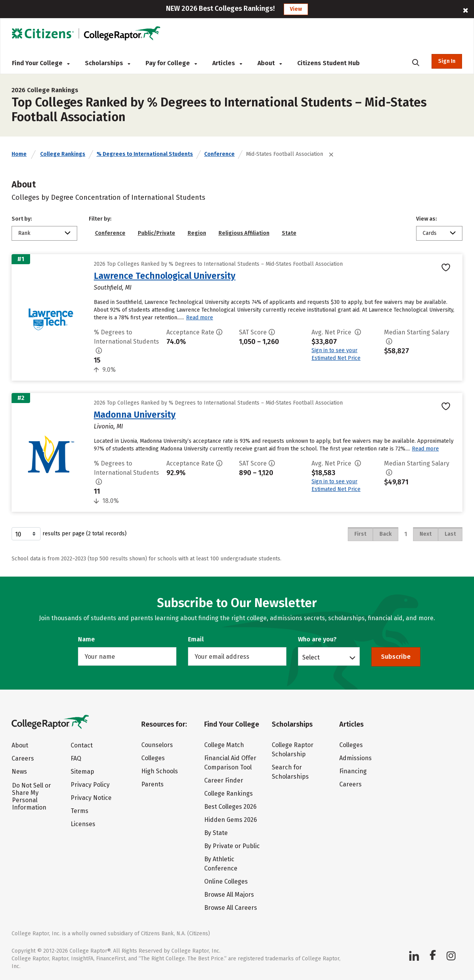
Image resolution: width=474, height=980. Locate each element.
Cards (430, 233)
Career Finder (224, 780)
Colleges (153, 758)
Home (19, 154)
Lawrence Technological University (165, 276)
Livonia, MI (108, 426)
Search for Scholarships (290, 772)
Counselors (157, 745)
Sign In (447, 61)
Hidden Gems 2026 (231, 820)
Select (311, 657)
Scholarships (107, 63)
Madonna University (135, 415)
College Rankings (63, 154)
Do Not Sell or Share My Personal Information (31, 796)
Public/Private (157, 233)
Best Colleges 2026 (230, 807)
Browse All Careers (231, 908)
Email (196, 639)
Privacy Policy (90, 785)
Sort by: (22, 219)
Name (86, 639)
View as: (427, 219)
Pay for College (171, 63)
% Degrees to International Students (145, 154)
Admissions (355, 758)
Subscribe (396, 657)
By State (216, 833)
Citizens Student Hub (328, 63)
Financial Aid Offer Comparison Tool (230, 763)
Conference (219, 154)
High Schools (160, 771)
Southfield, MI (113, 288)
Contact (82, 745)
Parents (152, 784)
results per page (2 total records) (69, 534)
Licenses (83, 824)
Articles (227, 63)
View (296, 9)
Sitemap (82, 772)
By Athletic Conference (221, 864)
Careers (23, 758)
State (289, 233)
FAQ (76, 758)
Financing (353, 771)
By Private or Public (232, 846)
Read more (200, 318)
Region (197, 233)
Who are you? (317, 639)
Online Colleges (226, 881)
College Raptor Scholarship (293, 750)
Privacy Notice (91, 798)
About (270, 63)
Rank (24, 233)
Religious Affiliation (244, 233)
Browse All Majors (229, 895)
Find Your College (41, 63)
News (19, 772)
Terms (80, 811)
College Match (224, 745)
